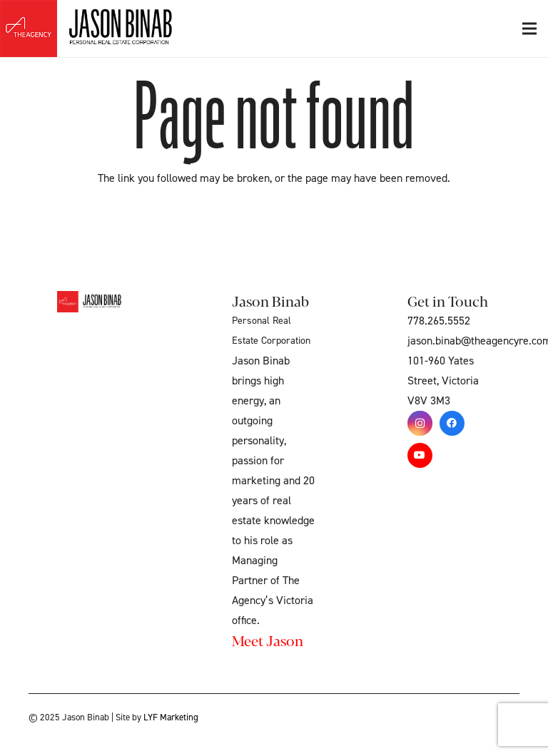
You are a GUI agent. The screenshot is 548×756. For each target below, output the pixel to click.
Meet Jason (268, 640)
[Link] (112, 29)
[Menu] (529, 29)
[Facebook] (452, 423)
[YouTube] (420, 455)
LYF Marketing (171, 717)
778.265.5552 (439, 321)
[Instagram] (420, 423)
